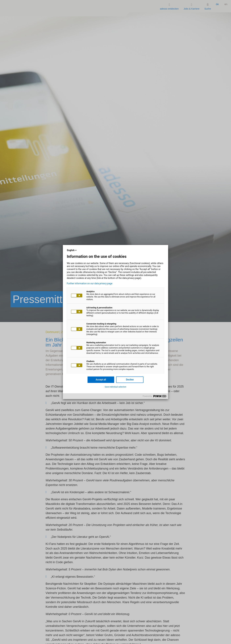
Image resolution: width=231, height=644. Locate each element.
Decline (130, 380)
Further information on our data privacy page (90, 283)
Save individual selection (116, 387)
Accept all (101, 380)
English (72, 250)
